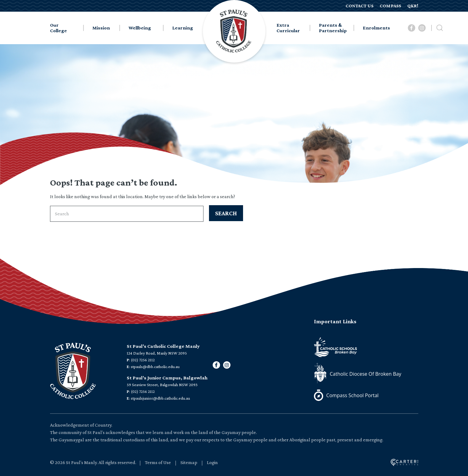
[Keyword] (127, 214)
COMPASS (390, 6)
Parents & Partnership (333, 28)
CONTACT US (360, 6)
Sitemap (189, 462)
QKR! (413, 6)
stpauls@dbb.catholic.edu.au (155, 367)
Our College (58, 28)
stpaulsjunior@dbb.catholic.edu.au (160, 398)
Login (212, 462)
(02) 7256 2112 (143, 360)
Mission (101, 28)
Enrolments (376, 28)
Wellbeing (140, 28)
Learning (183, 28)
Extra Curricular (288, 28)
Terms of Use (158, 462)
